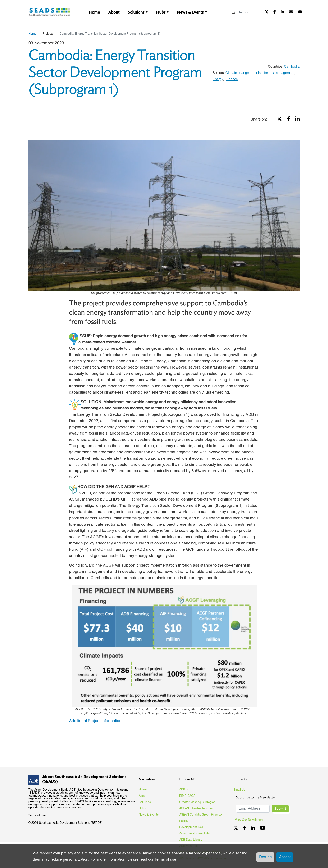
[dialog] (164, 856)
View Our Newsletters (251, 820)
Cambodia (292, 67)
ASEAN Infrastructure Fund (197, 808)
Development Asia (191, 827)
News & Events (190, 12)
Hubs (161, 12)
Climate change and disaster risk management (260, 73)
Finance (232, 79)
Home (94, 12)
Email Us (239, 790)
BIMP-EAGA (187, 796)
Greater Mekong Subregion (197, 802)
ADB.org (185, 790)
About (114, 12)
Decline (265, 857)
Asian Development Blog (195, 834)
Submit (280, 809)
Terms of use (37, 816)
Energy (218, 79)
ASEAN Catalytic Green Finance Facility (201, 818)
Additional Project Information (95, 721)
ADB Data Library (191, 840)
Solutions (136, 12)
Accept (285, 857)
